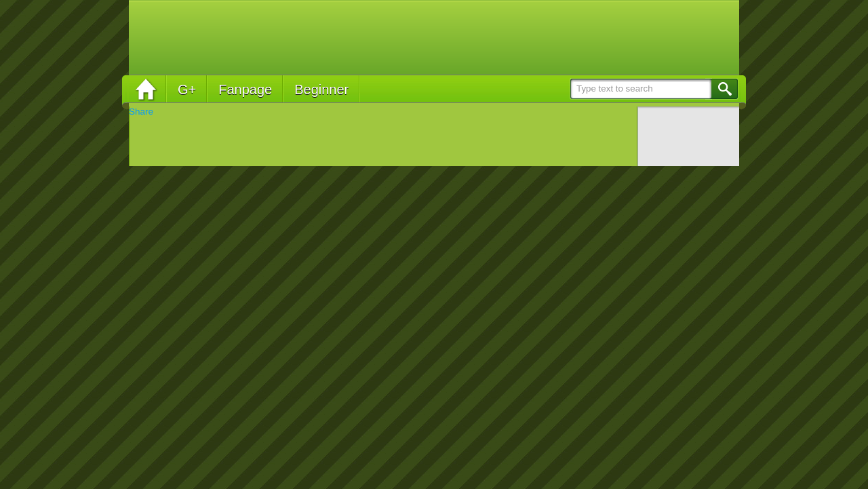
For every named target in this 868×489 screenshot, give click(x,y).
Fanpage (245, 90)
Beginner (321, 90)
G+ (187, 90)
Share (141, 112)
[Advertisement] (486, 37)
